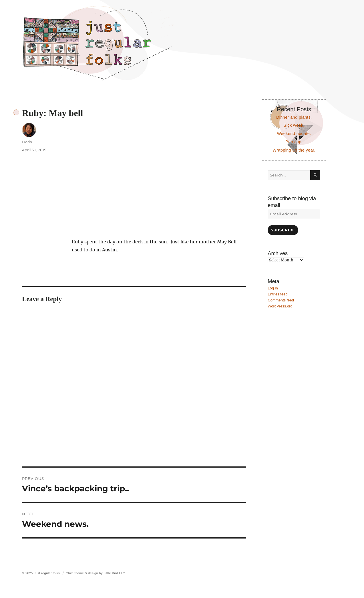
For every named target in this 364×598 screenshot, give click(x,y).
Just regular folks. (47, 573)
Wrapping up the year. (294, 150)
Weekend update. (294, 134)
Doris (27, 142)
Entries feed (278, 294)
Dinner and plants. (294, 117)
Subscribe (283, 230)
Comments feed (281, 300)
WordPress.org (280, 306)
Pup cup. (294, 142)
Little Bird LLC (114, 573)
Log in (273, 288)
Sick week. (294, 125)
